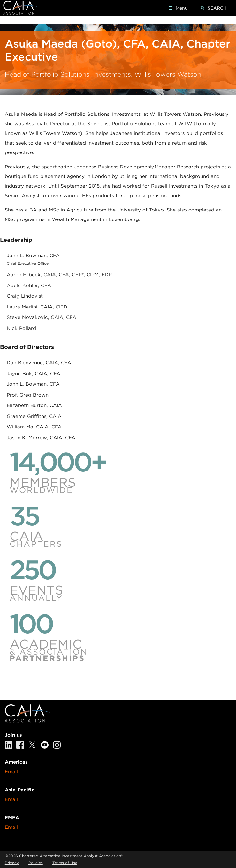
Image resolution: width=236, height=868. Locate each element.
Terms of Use (65, 863)
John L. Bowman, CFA (33, 256)
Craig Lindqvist (25, 296)
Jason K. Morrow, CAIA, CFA (41, 438)
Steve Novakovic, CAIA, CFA (42, 317)
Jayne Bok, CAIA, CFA (34, 374)
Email (11, 772)
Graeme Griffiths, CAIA (34, 416)
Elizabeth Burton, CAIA (34, 405)
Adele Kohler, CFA (29, 286)
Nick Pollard (21, 328)
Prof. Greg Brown (28, 395)
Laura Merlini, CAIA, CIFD (37, 307)
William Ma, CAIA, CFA (34, 427)
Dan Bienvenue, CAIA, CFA (39, 363)
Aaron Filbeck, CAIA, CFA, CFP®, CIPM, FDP (59, 275)
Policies (36, 863)
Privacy (12, 863)
